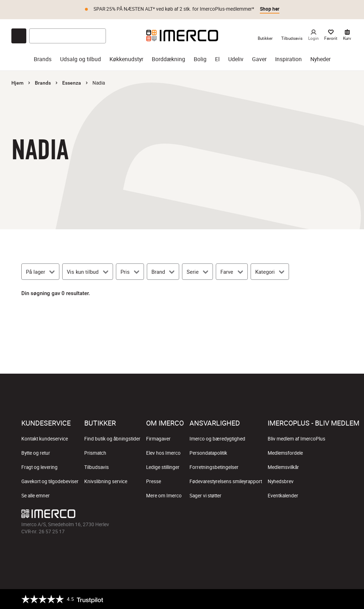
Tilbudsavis (97, 467)
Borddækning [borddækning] (168, 59)
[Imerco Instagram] (286, 515)
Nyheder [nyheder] (320, 59)
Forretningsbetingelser (214, 467)
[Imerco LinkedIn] (337, 515)
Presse (154, 481)
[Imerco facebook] (269, 515)
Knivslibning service (106, 481)
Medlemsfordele (285, 453)
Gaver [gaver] (259, 59)
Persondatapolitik (208, 453)
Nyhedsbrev (281, 481)
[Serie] (197, 272)
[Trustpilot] (62, 599)
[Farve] (232, 272)
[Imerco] (182, 36)
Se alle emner (36, 496)
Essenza (72, 83)
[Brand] (163, 272)
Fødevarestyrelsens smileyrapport (226, 481)
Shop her (270, 9)
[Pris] (130, 272)
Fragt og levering (39, 467)
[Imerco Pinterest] (320, 515)
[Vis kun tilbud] (87, 272)
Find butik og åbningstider (112, 439)
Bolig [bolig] (200, 59)
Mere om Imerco (164, 496)
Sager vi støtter (205, 496)
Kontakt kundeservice (45, 439)
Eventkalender (283, 496)
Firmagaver (158, 439)
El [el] (217, 59)
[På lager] (40, 272)
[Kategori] (270, 272)
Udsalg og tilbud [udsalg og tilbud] (81, 59)
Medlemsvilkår (283, 467)
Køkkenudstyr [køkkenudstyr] (126, 59)
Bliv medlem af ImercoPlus (296, 439)
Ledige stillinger (163, 467)
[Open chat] (19, 36)
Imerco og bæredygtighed (217, 439)
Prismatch (95, 453)
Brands (43, 83)
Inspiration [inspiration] (288, 59)
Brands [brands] (43, 59)
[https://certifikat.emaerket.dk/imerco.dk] (336, 599)
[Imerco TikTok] (303, 515)
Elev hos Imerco (163, 453)
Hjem (17, 83)
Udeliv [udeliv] (236, 59)
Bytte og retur (36, 453)
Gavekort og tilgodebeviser (50, 481)
